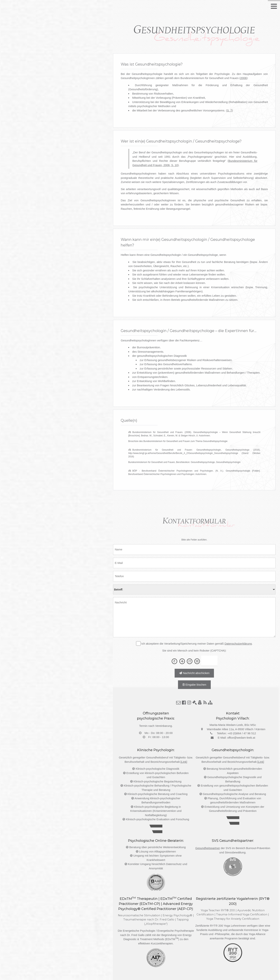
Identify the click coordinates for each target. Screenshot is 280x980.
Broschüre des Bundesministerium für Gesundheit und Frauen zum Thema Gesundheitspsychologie (178, 441)
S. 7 (229, 110)
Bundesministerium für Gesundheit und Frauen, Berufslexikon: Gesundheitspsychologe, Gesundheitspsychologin (184, 462)
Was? (122, 8)
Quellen (195, 8)
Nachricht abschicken (194, 673)
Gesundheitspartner (208, 848)
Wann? (153, 8)
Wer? (137, 8)
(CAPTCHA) (218, 650)
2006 (243, 78)
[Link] (184, 762)
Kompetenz (174, 8)
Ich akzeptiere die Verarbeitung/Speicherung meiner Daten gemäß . (197, 644)
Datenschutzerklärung (238, 644)
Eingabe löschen (194, 685)
